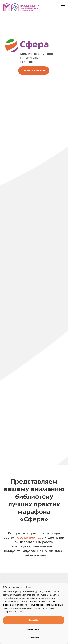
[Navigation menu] (63, 7)
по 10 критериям (28, 538)
